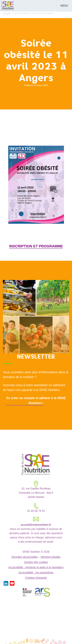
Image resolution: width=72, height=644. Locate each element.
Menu (64, 6)
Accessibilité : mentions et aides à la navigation (36, 567)
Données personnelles (25, 557)
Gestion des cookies (36, 562)
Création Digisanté (36, 578)
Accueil (7, 13)
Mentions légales (51, 557)
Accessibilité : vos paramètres (36, 573)
